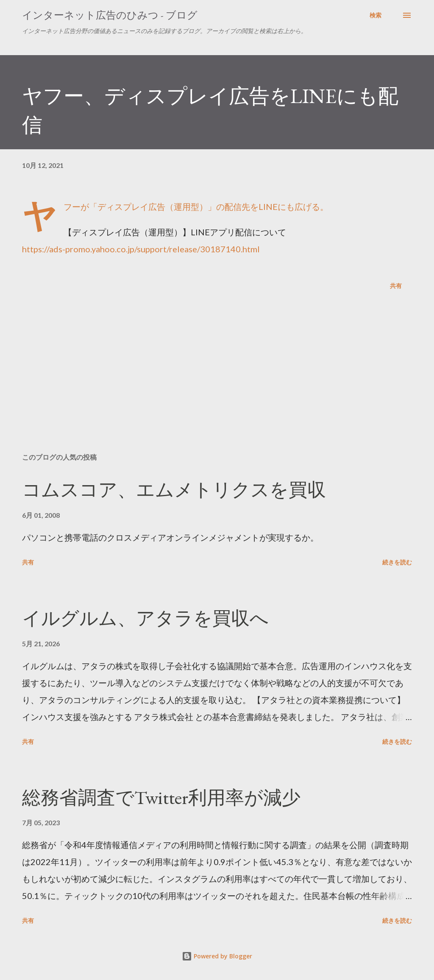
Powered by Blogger (217, 956)
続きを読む (397, 562)
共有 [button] (396, 286)
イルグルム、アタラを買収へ (145, 618)
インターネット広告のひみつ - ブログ (110, 15)
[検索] (376, 15)
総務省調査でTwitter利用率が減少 (161, 797)
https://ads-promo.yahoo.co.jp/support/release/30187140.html (141, 249)
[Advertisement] (217, 380)
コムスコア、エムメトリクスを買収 (174, 490)
